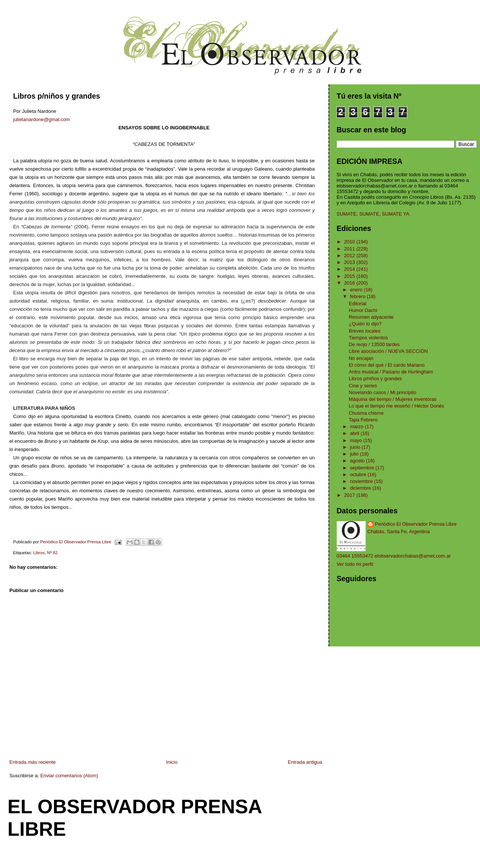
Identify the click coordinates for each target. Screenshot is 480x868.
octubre (359, 474)
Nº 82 (52, 553)
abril (355, 433)
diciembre (361, 488)
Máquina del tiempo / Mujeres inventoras (393, 399)
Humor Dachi (363, 310)
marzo (357, 427)
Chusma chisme (366, 413)
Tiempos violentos (368, 338)
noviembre (362, 481)
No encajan (361, 358)
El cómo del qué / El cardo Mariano (387, 365)
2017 (350, 495)
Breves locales (365, 331)
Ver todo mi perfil (355, 564)
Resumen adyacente (371, 317)
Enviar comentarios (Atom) (69, 776)
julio (355, 454)
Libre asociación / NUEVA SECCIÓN (388, 351)
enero (357, 290)
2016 (350, 283)
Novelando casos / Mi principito (382, 392)
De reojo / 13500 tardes (374, 344)
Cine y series (363, 386)
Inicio (172, 762)
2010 (350, 242)
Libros (39, 553)
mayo (356, 440)
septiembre (363, 468)
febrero (358, 296)
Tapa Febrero (363, 420)
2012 (350, 256)
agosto (358, 461)
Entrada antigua (305, 762)
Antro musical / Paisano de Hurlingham (391, 372)
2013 (350, 262)
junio (356, 447)
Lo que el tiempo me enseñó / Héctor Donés (396, 406)
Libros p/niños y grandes (375, 379)
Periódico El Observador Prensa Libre (416, 524)
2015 (350, 276)
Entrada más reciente (33, 762)
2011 (350, 249)
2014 (350, 269)
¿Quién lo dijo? (365, 324)
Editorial (358, 304)
